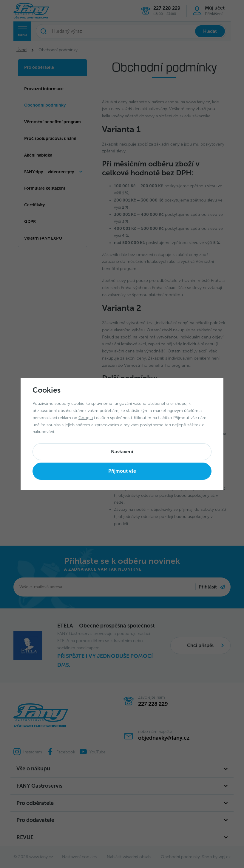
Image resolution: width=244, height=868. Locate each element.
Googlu (86, 418)
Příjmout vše (122, 471)
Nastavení (122, 452)
